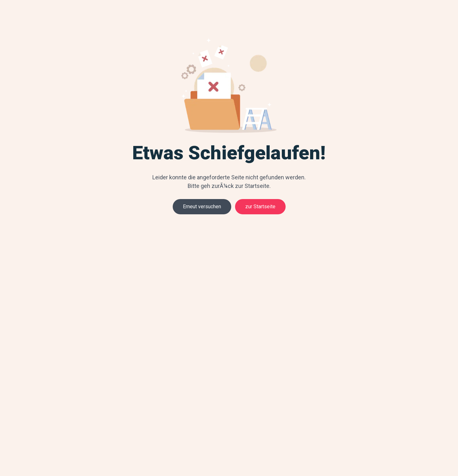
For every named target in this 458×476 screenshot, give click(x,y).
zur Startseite (260, 207)
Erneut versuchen (202, 207)
